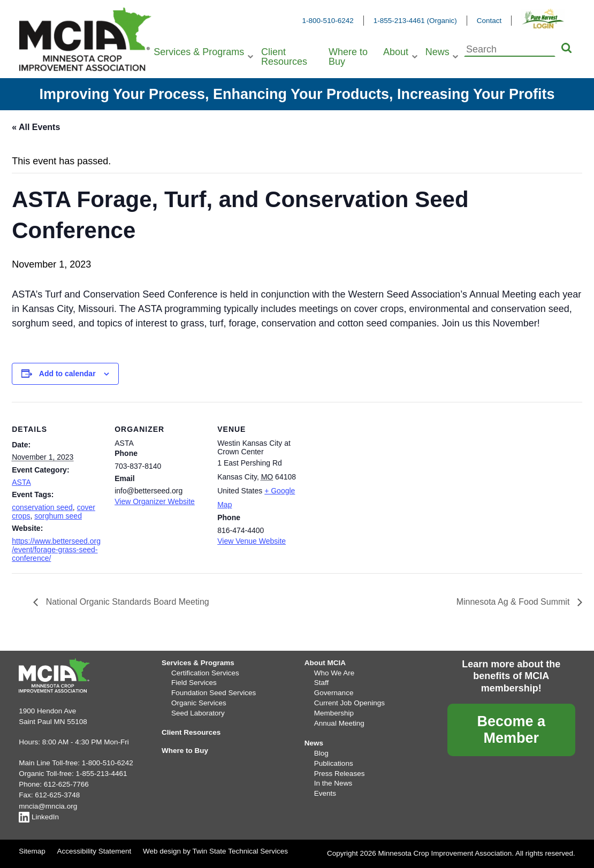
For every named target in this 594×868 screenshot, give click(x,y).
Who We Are (334, 673)
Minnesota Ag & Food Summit (514, 602)
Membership (334, 713)
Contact (489, 21)
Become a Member (511, 730)
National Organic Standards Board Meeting (126, 602)
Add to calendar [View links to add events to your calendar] (67, 374)
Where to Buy (348, 57)
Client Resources (284, 57)
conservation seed (42, 507)
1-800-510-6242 (328, 21)
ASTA (21, 482)
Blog (321, 753)
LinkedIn (39, 817)
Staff (322, 683)
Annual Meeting (339, 723)
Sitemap (32, 851)
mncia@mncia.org (48, 806)
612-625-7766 (66, 784)
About (396, 52)
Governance (334, 693)
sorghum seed (58, 516)
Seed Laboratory (198, 713)
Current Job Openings (349, 703)
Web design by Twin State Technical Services (215, 851)
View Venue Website (252, 541)
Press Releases (340, 774)
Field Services (194, 683)
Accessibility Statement (94, 851)
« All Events (36, 127)
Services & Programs (199, 52)
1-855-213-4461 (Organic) (415, 21)
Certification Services (205, 673)
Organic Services (199, 703)
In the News (333, 783)
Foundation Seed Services (214, 693)
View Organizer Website (155, 501)
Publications (334, 763)
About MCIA (325, 663)
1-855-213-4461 (101, 774)
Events (325, 793)
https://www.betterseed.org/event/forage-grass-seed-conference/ (56, 550)
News (437, 52)
